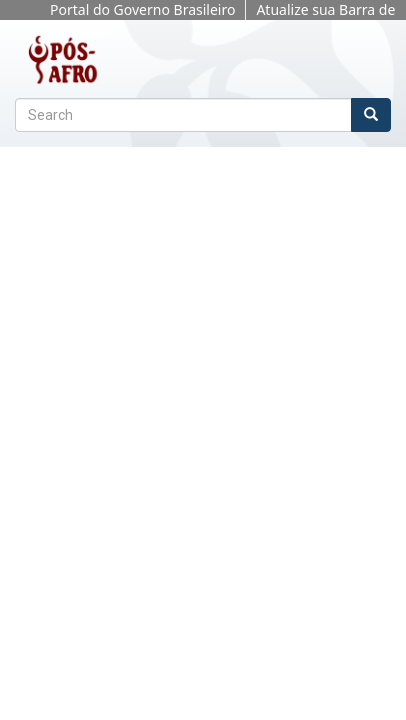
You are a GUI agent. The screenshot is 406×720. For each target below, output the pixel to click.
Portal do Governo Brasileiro (142, 9)
